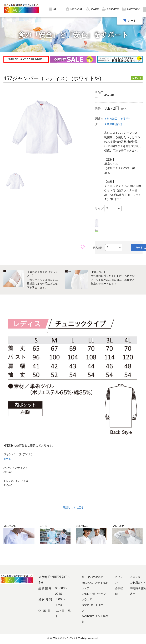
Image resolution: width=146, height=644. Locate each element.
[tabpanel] (42, 127)
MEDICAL (74, 9)
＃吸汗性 (128, 118)
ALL (53, 9)
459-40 (8, 459)
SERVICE (110, 9)
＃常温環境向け (115, 124)
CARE (92, 9)
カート (132, 20)
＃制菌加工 (112, 118)
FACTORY (131, 9)
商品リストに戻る (73, 507)
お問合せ (136, 577)
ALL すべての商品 (94, 577)
